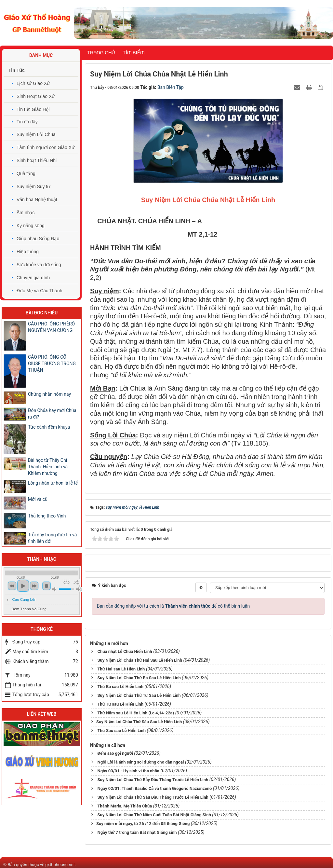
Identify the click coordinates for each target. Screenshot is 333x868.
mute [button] (55, 589)
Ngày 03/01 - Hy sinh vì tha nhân (128, 771)
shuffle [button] (76, 582)
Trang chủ (101, 53)
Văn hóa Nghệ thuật (37, 200)
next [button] (34, 586)
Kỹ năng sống (31, 226)
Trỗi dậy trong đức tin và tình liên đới (52, 538)
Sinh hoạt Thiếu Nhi (37, 160)
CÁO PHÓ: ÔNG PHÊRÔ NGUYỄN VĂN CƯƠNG (51, 327)
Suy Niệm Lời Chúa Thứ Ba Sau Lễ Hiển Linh (139, 678)
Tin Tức (17, 70)
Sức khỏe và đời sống (39, 265)
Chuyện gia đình (33, 278)
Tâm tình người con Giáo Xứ (46, 147)
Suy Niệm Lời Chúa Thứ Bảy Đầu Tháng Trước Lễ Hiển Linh (153, 780)
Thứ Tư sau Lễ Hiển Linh (120, 704)
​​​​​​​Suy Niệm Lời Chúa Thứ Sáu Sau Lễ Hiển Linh (139, 722)
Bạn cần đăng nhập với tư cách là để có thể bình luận (173, 606)
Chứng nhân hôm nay (49, 394)
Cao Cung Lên (24, 599)
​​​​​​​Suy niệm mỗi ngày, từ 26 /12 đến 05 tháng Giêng (143, 824)
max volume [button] (79, 589)
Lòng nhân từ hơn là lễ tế (53, 483)
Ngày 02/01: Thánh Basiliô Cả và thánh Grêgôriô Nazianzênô (154, 788)
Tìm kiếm (133, 53)
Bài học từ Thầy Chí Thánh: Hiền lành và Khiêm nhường (48, 467)
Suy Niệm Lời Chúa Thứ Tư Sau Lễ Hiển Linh (139, 695)
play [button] (23, 586)
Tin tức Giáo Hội (33, 109)
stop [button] (47, 586)
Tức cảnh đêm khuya (49, 427)
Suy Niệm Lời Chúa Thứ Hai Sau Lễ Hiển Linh (140, 660)
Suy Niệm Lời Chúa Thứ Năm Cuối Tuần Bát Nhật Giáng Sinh (154, 815)
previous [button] (12, 586)
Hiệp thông (28, 252)
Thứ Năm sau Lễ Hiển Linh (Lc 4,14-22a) (136, 713)
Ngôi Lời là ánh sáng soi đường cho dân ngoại (140, 762)
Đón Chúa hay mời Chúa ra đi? (52, 414)
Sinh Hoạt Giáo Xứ (36, 96)
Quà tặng (26, 173)
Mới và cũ (38, 499)
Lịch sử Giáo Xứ (33, 83)
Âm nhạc (26, 213)
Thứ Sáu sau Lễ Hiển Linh (121, 730)
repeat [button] (67, 582)
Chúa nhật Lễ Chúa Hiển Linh (125, 651)
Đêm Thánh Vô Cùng (29, 609)
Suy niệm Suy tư (33, 186)
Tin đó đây (27, 122)
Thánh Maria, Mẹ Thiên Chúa (125, 806)
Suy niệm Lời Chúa (36, 134)
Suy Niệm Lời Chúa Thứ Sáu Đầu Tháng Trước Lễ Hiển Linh (153, 797)
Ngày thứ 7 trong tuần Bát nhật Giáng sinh (137, 832)
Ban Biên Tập (171, 87)
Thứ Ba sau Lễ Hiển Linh (120, 687)
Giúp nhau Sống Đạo (38, 239)
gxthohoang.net (60, 865)
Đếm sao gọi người (115, 753)
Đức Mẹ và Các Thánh (39, 291)
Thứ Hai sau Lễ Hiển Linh (121, 669)
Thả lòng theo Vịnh (47, 516)
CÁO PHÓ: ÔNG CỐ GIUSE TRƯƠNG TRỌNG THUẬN (52, 364)
